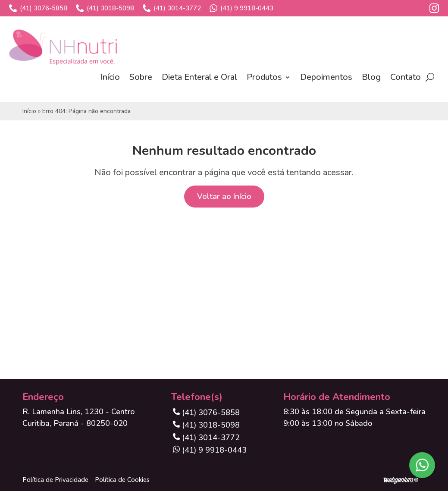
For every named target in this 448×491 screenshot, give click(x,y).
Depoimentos (326, 77)
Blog (371, 77)
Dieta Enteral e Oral (199, 77)
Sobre (141, 77)
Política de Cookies (122, 480)
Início (110, 77)
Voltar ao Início (224, 196)
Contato (406, 77)
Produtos (264, 77)
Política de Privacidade (55, 480)
